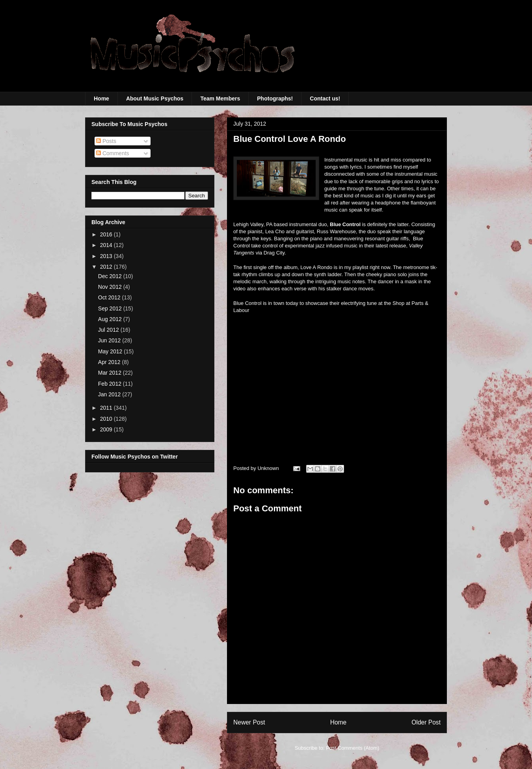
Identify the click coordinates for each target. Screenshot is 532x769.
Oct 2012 (110, 297)
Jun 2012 (110, 340)
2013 (107, 256)
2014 (107, 245)
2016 (107, 234)
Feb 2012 (111, 384)
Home (101, 98)
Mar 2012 (111, 373)
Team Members (220, 98)
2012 (107, 267)
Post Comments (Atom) (352, 748)
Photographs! (275, 98)
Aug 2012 (111, 319)
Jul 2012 (109, 330)
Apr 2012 (110, 362)
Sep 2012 (111, 308)
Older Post (426, 722)
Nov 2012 (111, 287)
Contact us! (325, 98)
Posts (106, 141)
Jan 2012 (110, 394)
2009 (107, 429)
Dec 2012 (111, 276)
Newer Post (249, 722)
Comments (113, 153)
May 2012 (111, 351)
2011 (107, 408)
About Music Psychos (155, 98)
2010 (107, 419)
